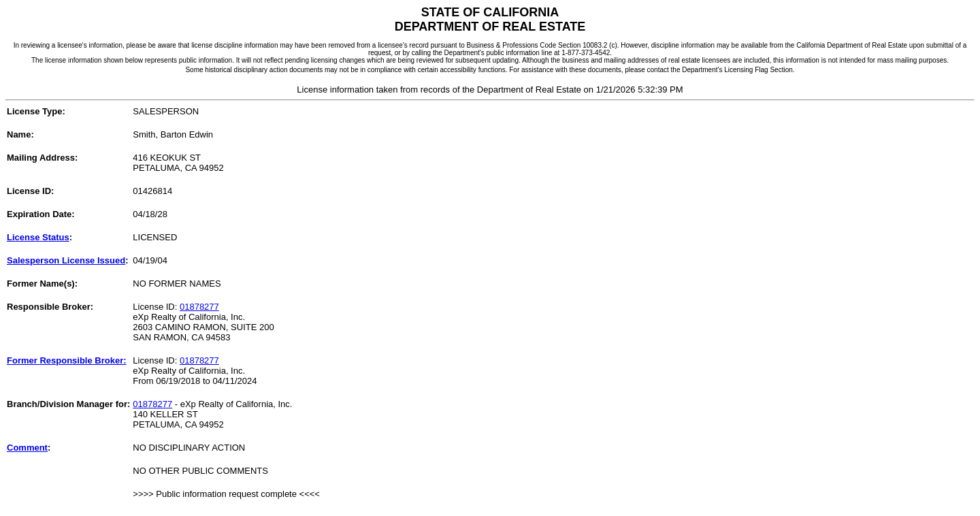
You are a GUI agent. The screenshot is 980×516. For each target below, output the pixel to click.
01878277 (199, 307)
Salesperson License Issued (66, 260)
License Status (38, 237)
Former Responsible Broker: (67, 360)
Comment (27, 448)
